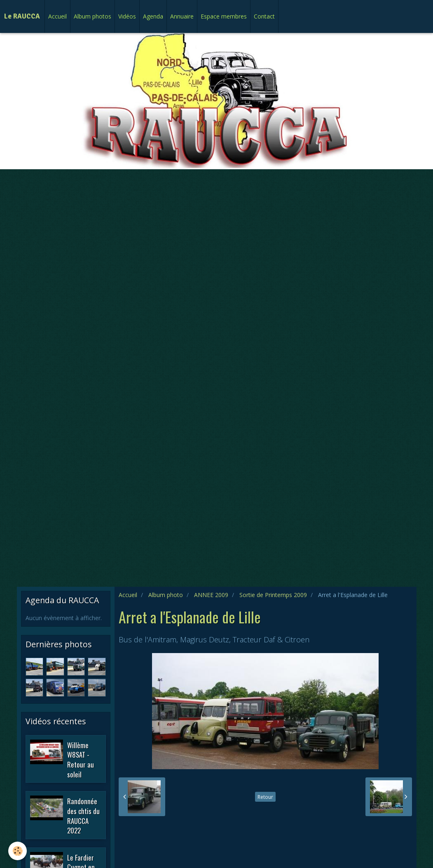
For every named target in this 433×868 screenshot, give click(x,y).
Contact (264, 16)
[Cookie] (18, 851)
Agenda (153, 16)
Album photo (166, 595)
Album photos (92, 16)
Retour (265, 797)
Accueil (57, 16)
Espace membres (224, 16)
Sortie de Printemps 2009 (273, 595)
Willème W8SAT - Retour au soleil (81, 759)
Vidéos (127, 16)
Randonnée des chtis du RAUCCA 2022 (83, 816)
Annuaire (182, 16)
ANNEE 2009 (211, 595)
